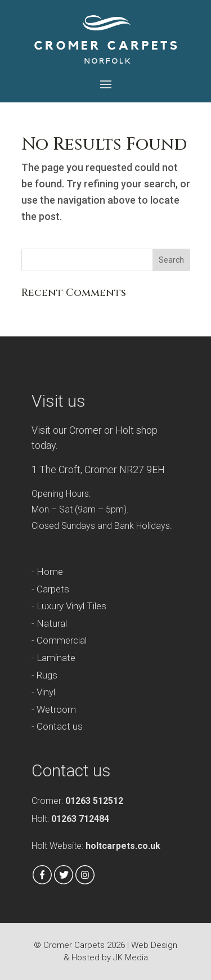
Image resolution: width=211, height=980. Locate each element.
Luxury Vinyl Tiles (71, 606)
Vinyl (46, 692)
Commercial (62, 640)
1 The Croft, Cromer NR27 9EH (98, 469)
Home (50, 572)
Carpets (53, 589)
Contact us (60, 726)
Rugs (47, 675)
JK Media (131, 957)
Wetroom (56, 709)
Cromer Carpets (74, 945)
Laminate (56, 658)
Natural (52, 623)
